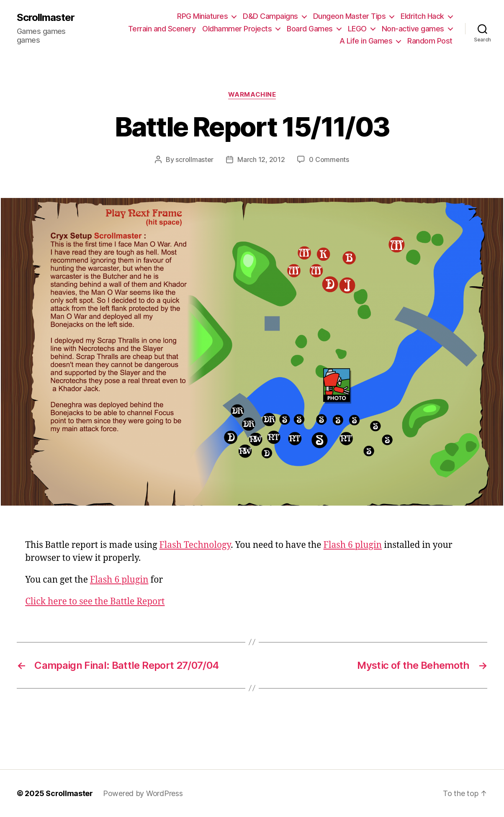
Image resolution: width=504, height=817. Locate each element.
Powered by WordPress (143, 793)
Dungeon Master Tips (350, 16)
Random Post (430, 41)
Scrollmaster (46, 18)
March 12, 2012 (261, 159)
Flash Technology (195, 545)
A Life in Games (366, 41)
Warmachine (252, 95)
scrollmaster (194, 159)
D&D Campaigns (270, 16)
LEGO (357, 29)
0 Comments (329, 159)
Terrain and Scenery (162, 29)
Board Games (310, 29)
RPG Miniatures (202, 16)
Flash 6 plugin (353, 545)
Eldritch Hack (422, 16)
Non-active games (413, 29)
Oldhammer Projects (237, 29)
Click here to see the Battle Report (95, 602)
